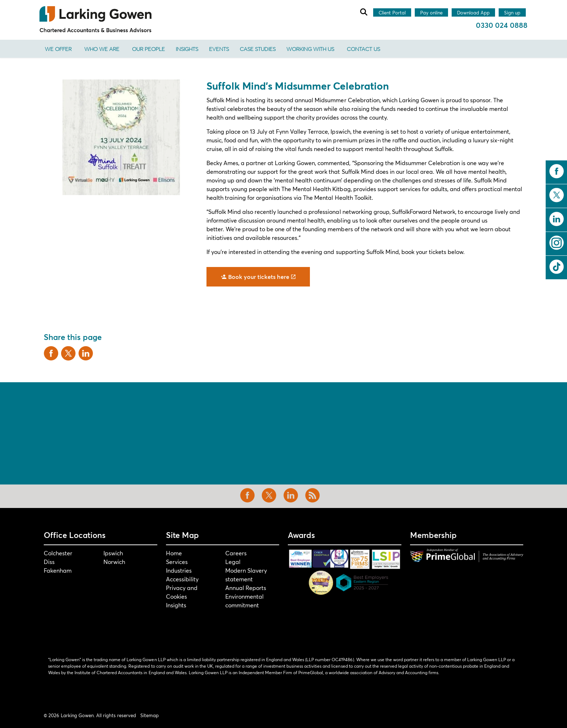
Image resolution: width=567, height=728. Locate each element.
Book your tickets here (258, 277)
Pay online (431, 13)
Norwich (114, 562)
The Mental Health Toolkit (337, 197)
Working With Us (310, 49)
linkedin (557, 219)
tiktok (557, 267)
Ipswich (113, 553)
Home (174, 553)
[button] (121, 137)
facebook (557, 171)
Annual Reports (246, 588)
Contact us (363, 49)
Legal (233, 562)
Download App (473, 13)
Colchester (58, 553)
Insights (187, 49)
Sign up (512, 13)
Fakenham (58, 570)
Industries (179, 570)
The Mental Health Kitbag (316, 189)
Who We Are (102, 49)
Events (219, 49)
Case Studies (258, 49)
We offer (58, 49)
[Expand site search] (363, 12)
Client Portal (392, 13)
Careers (236, 553)
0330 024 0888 (502, 25)
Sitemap (150, 715)
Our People (148, 49)
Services (177, 562)
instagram (557, 243)
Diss (49, 562)
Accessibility (182, 579)
